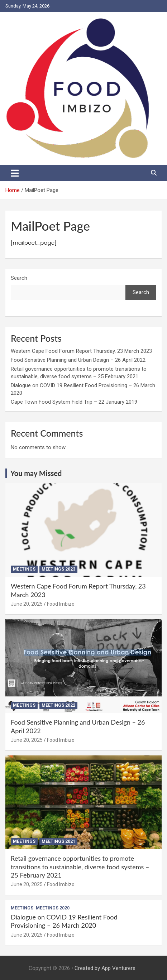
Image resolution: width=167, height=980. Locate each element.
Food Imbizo (61, 604)
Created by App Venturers (105, 968)
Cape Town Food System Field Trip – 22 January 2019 (74, 402)
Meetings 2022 (58, 705)
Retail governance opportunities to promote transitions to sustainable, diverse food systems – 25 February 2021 (80, 867)
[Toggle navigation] (15, 173)
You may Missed (36, 473)
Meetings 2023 (58, 569)
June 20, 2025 (27, 604)
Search (19, 278)
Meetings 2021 (58, 841)
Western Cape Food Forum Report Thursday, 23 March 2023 (81, 351)
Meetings (24, 569)
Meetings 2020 (53, 908)
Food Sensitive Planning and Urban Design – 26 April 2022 (78, 360)
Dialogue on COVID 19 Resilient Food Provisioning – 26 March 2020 (64, 921)
